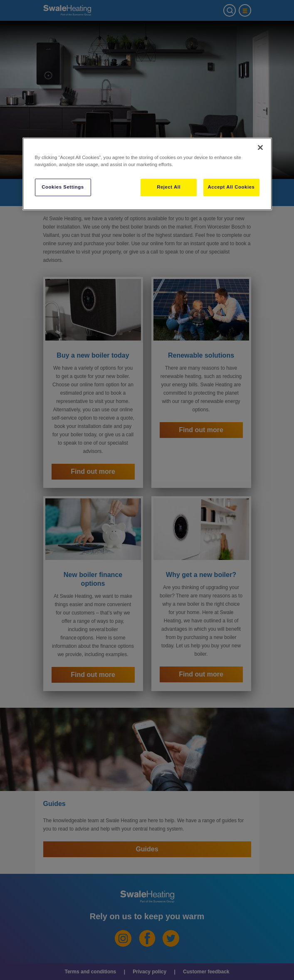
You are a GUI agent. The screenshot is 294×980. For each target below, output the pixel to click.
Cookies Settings (63, 187)
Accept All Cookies (231, 187)
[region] (147, 174)
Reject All (169, 187)
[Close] (260, 147)
